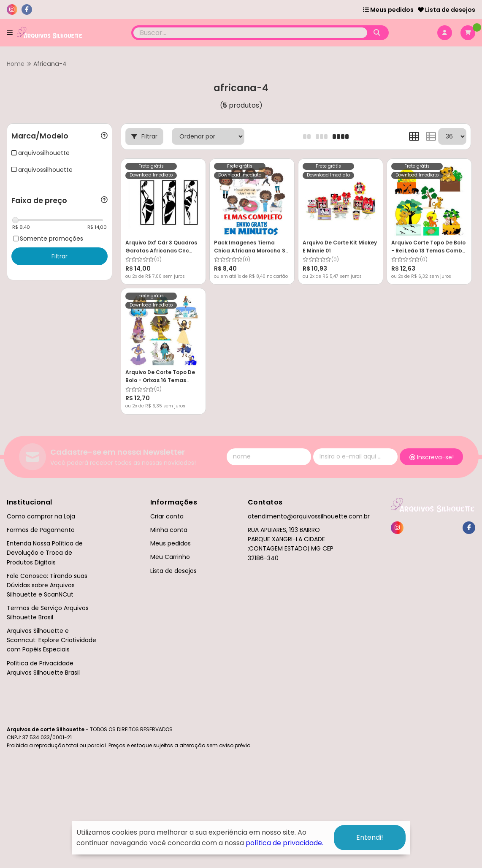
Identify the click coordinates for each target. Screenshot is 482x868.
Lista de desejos (447, 10)
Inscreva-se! (432, 457)
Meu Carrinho (170, 557)
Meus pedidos (388, 10)
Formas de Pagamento (41, 530)
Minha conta (169, 530)
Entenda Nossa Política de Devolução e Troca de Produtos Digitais (45, 553)
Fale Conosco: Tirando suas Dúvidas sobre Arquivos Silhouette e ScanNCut (47, 585)
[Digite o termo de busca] (250, 33)
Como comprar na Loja (41, 516)
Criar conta (167, 516)
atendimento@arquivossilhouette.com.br (309, 516)
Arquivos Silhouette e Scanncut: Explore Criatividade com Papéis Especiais (51, 640)
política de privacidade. (284, 843)
